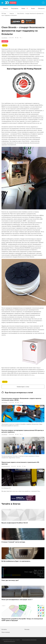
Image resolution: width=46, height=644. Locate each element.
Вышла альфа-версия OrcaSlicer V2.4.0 (15, 523)
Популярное (15, 8)
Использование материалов (29, 640)
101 (25, 466)
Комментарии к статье (23, 387)
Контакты (4, 629)
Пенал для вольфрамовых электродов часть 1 (17, 600)
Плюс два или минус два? (10, 580)
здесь (33, 375)
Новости (5, 8)
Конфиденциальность (9, 641)
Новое (25, 8)
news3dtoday (4, 38)
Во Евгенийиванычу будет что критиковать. (16, 561)
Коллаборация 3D (6, 466)
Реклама (14, 22)
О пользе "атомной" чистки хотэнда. (13, 542)
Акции (33, 8)
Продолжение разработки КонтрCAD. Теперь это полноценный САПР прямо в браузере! (22, 620)
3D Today (4, 14)
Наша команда (6, 632)
